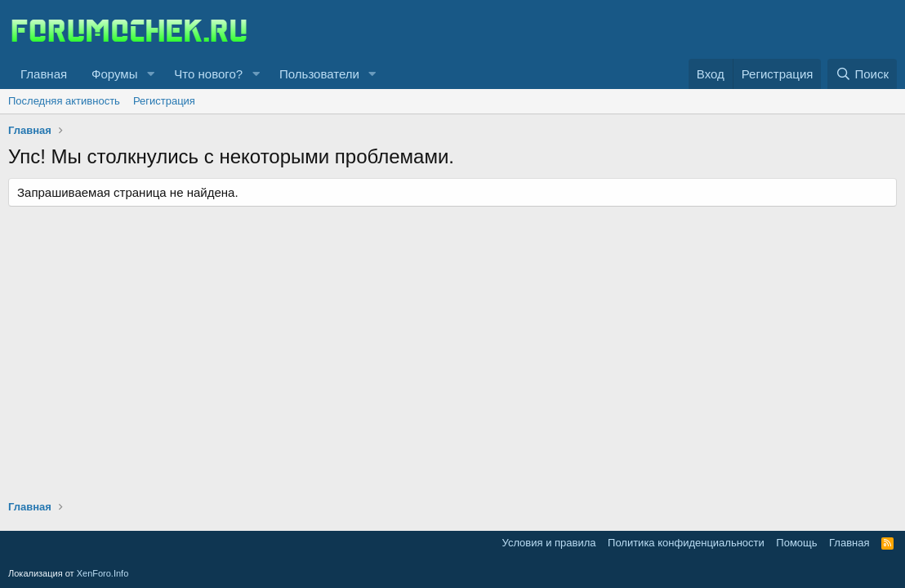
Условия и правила (549, 543)
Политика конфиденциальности (686, 543)
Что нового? (208, 74)
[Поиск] (862, 74)
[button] (150, 74)
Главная (44, 74)
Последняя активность (64, 101)
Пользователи (319, 74)
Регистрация (164, 101)
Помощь (796, 543)
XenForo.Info (103, 573)
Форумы (114, 74)
